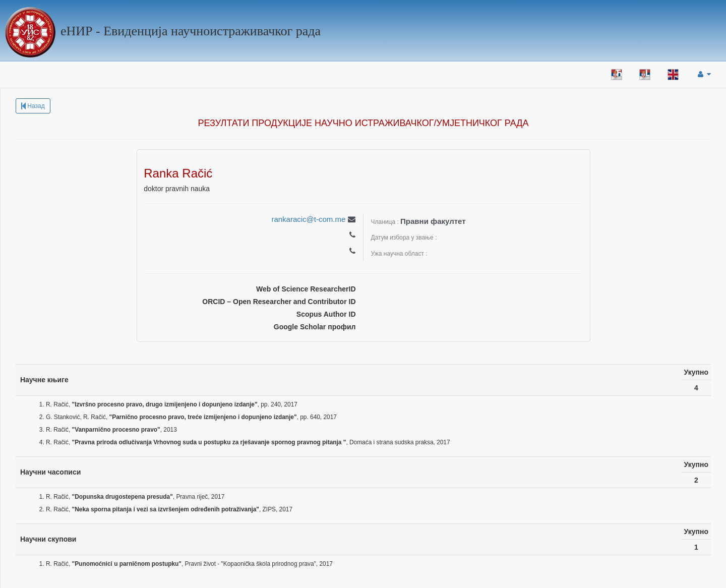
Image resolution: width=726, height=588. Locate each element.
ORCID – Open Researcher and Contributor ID (279, 302)
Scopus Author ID (326, 314)
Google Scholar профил (315, 327)
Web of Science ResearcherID (306, 289)
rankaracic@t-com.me (308, 219)
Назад (33, 106)
